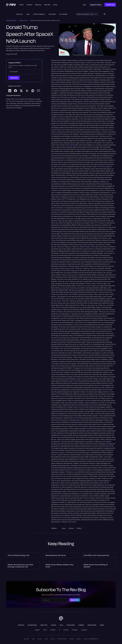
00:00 (64, 60)
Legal (28, 14)
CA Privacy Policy (62, 639)
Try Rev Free (110, 5)
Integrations (32, 625)
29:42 (59, 500)
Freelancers (92, 625)
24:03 (76, 418)
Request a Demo (96, 5)
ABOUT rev (44, 625)
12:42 (92, 247)
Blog (61, 625)
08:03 (99, 180)
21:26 (75, 381)
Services (21, 625)
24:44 (81, 426)
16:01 (58, 299)
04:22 (59, 125)
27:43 (72, 470)
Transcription (52, 14)
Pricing (54, 625)
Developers (71, 625)
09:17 (64, 199)
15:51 (71, 294)
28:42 (106, 483)
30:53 (64, 517)
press (102, 625)
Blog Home (20, 14)
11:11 (96, 223)
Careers (81, 625)
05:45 (72, 145)
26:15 (111, 446)
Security (40, 639)
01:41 (84, 82)
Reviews (79, 639)
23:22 (80, 407)
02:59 (80, 104)
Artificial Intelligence (39, 14)
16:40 (59, 307)
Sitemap (71, 639)
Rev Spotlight (63, 14)
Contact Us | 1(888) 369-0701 (91, 639)
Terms (46, 639)
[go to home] (61, 618)
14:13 (63, 271)
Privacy (53, 639)
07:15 (99, 167)
